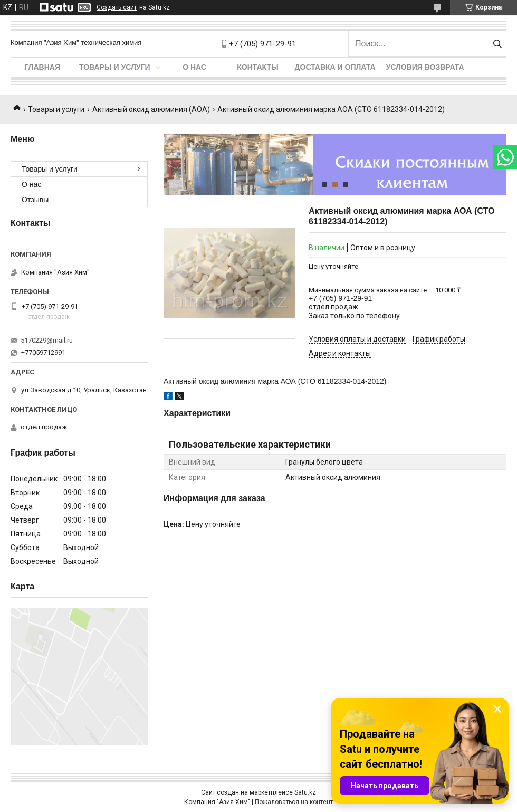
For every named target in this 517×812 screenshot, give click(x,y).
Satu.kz (305, 792)
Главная (42, 67)
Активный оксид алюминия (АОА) (151, 109)
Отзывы (35, 200)
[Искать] (497, 44)
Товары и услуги (115, 67)
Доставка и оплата (335, 67)
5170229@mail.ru (47, 340)
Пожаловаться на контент (294, 802)
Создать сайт (117, 7)
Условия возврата (425, 67)
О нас (194, 67)
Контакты (257, 67)
